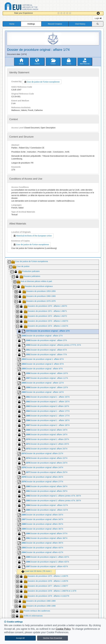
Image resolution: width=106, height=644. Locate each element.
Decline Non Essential (53, 638)
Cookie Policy (63, 629)
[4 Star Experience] (68, 13)
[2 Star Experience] (62, 13)
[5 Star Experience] (70, 13)
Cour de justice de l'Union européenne (42, 82)
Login (98, 18)
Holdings (31, 24)
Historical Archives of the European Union (32, 236)
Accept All (20, 638)
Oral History (80, 24)
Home (12, 24)
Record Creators (55, 24)
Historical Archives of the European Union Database (29, 7)
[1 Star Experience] (59, 13)
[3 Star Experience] (65, 13)
